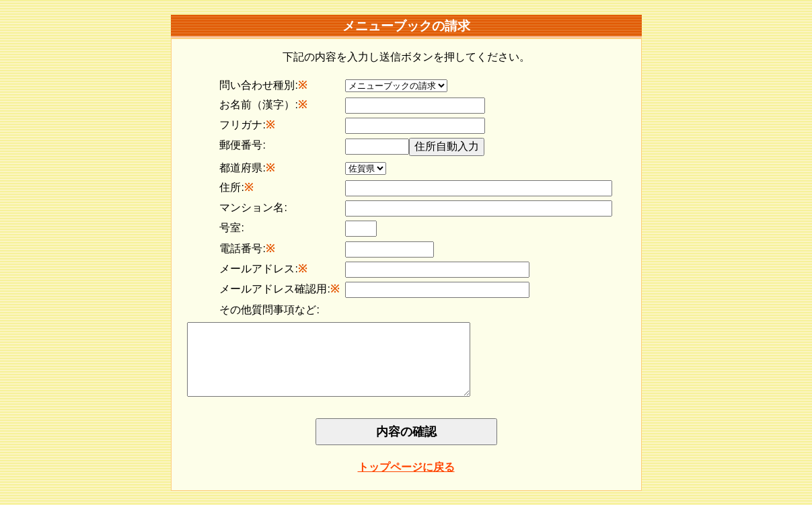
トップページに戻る (406, 481)
